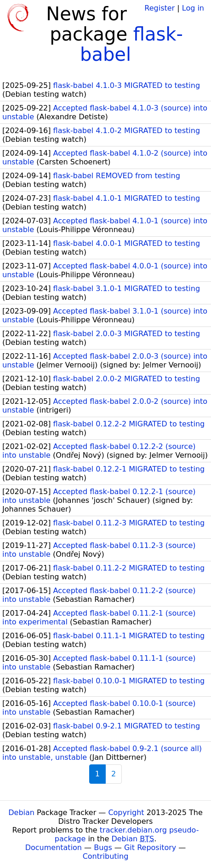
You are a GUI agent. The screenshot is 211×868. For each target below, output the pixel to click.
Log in (193, 8)
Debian (21, 813)
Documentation (54, 848)
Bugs (103, 848)
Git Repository (150, 848)
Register (160, 8)
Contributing (106, 856)
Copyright (126, 813)
